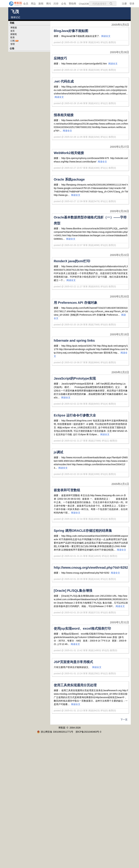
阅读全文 (106, 36)
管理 (13, 44)
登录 (132, 4)
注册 (124, 4)
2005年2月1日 (120, 484)
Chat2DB (84, 4)
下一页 (124, 720)
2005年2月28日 (120, 52)
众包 (64, 4)
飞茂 (15, 12)
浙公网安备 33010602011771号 (55, 732)
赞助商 (72, 4)
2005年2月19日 (120, 334)
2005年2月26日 (120, 211)
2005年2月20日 (120, 297)
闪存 (56, 4)
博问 (48, 4)
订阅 (13, 41)
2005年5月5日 (120, 25)
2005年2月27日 (120, 147)
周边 (33, 4)
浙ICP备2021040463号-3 (88, 732)
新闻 (41, 4)
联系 (13, 37)
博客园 (14, 28)
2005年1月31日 (120, 622)
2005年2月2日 (120, 372)
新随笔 (14, 34)
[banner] (13, 4)
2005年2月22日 (120, 255)
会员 (26, 4)
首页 (13, 31)
